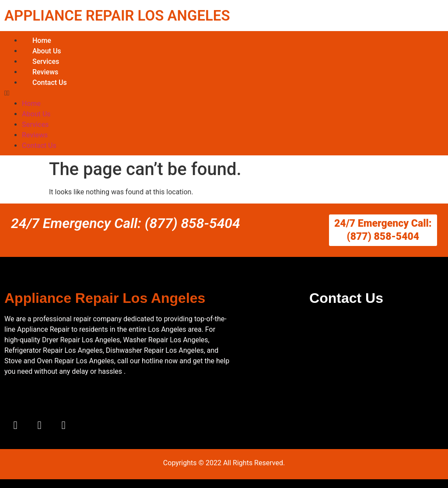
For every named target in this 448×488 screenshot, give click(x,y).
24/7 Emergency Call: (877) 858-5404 (126, 223)
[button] (224, 93)
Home (42, 40)
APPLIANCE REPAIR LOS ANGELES (117, 16)
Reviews (45, 72)
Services (46, 61)
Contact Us (50, 83)
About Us (47, 51)
